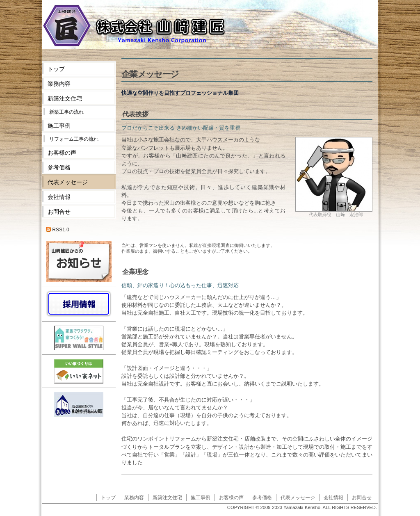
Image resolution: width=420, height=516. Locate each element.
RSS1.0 (58, 230)
